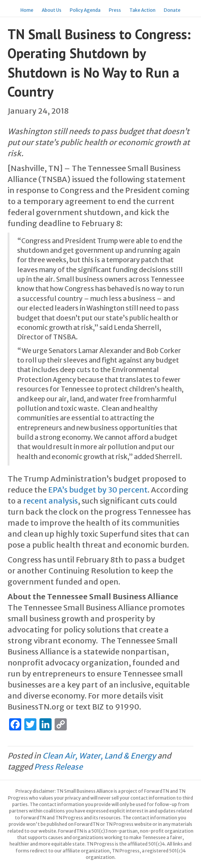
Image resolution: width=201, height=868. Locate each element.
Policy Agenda (85, 10)
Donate (172, 10)
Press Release (58, 767)
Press (115, 10)
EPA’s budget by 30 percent (97, 490)
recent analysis (50, 501)
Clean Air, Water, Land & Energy (99, 756)
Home (27, 10)
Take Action (142, 10)
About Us (52, 10)
